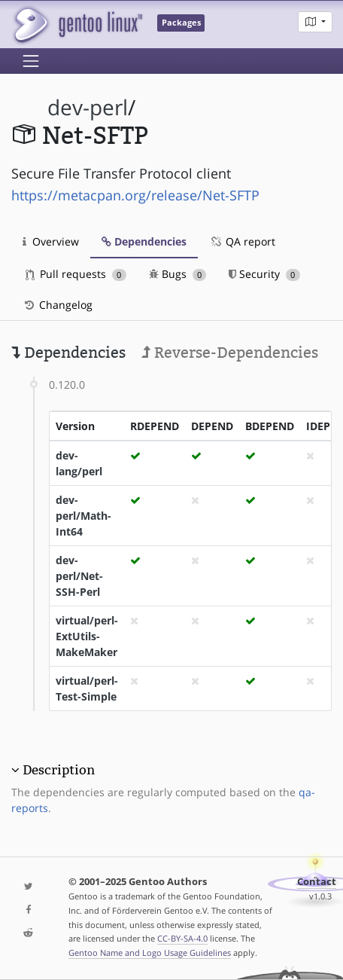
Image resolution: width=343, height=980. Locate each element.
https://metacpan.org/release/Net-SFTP (135, 195)
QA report (242, 241)
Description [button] (59, 770)
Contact (317, 882)
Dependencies (144, 241)
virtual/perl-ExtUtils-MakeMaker (87, 636)
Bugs (178, 274)
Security (264, 274)
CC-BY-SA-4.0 (182, 938)
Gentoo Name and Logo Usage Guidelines (150, 953)
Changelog (58, 305)
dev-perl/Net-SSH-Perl (79, 576)
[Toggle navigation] (31, 61)
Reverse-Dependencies (230, 353)
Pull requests (76, 274)
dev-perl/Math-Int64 (83, 516)
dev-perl (88, 107)
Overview (51, 241)
